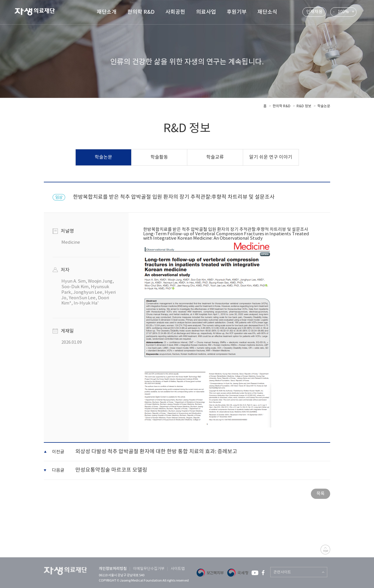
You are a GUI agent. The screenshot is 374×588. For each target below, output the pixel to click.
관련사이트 (282, 572)
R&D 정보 (304, 106)
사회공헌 (175, 12)
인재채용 (314, 12)
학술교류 (215, 157)
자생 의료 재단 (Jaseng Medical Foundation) (38, 13)
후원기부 (237, 12)
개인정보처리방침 (113, 569)
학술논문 (324, 106)
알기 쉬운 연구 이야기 (271, 157)
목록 (321, 494)
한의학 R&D (141, 12)
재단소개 (107, 12)
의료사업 (206, 12)
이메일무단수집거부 (149, 569)
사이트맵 (178, 569)
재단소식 (267, 12)
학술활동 (159, 157)
